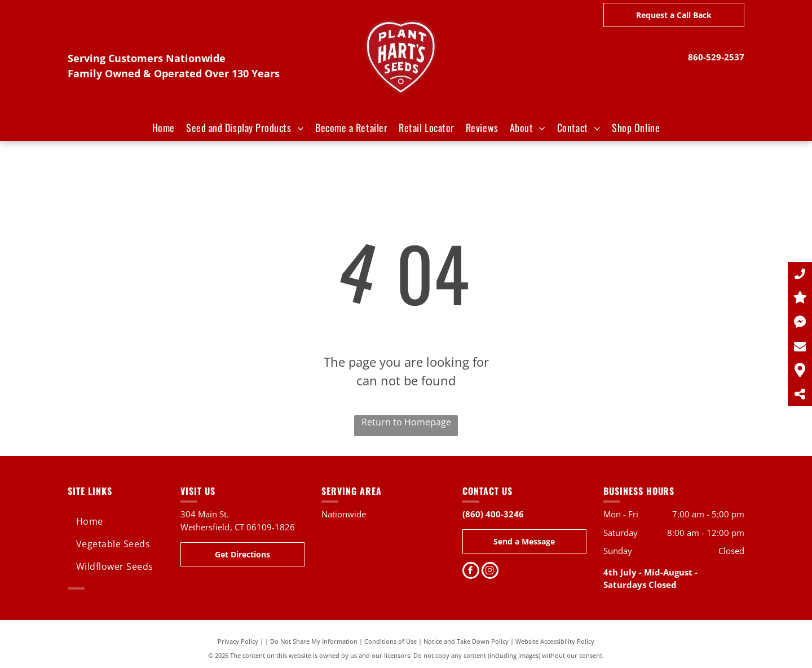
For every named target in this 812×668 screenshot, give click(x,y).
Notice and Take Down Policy (466, 641)
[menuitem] (164, 128)
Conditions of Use (390, 641)
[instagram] (490, 572)
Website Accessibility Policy (555, 641)
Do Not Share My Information (314, 641)
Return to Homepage (406, 422)
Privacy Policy (238, 641)
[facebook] (471, 572)
